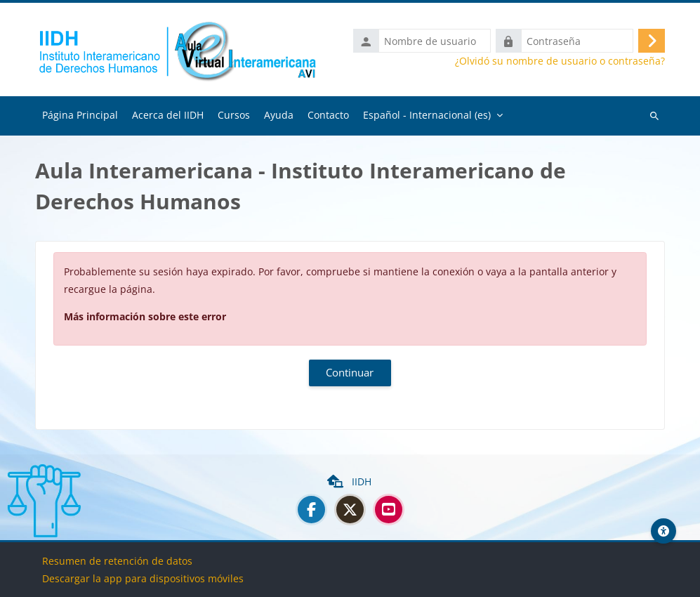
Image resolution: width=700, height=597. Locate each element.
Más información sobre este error (145, 317)
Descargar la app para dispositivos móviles (143, 578)
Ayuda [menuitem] (279, 116)
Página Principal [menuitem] (80, 116)
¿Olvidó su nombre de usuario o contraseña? (560, 62)
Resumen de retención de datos (117, 561)
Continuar (350, 373)
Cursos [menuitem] (234, 116)
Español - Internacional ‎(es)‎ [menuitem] (427, 116)
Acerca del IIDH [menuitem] (168, 116)
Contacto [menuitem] (328, 116)
